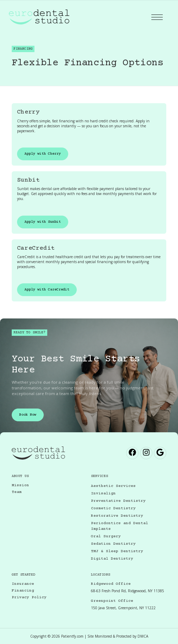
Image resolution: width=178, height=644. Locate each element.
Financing (23, 591)
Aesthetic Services (113, 486)
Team (17, 492)
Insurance (23, 584)
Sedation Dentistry (113, 544)
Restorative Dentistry (117, 516)
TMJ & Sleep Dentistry (117, 551)
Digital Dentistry (112, 559)
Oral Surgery (106, 536)
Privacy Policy (29, 597)
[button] (157, 17)
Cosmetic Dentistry (113, 508)
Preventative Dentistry (118, 501)
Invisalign (103, 493)
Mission (20, 485)
